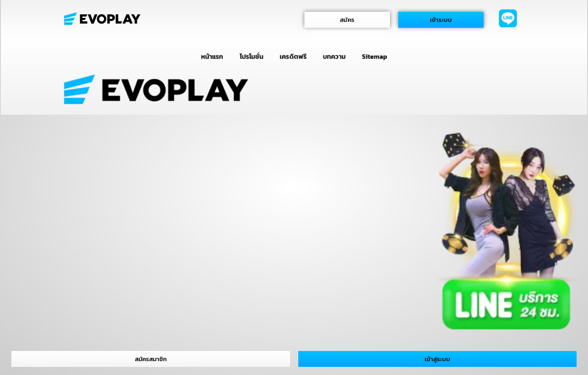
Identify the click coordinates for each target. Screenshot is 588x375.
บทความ (334, 56)
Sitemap (375, 56)
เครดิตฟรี (293, 56)
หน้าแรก (212, 56)
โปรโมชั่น (251, 56)
